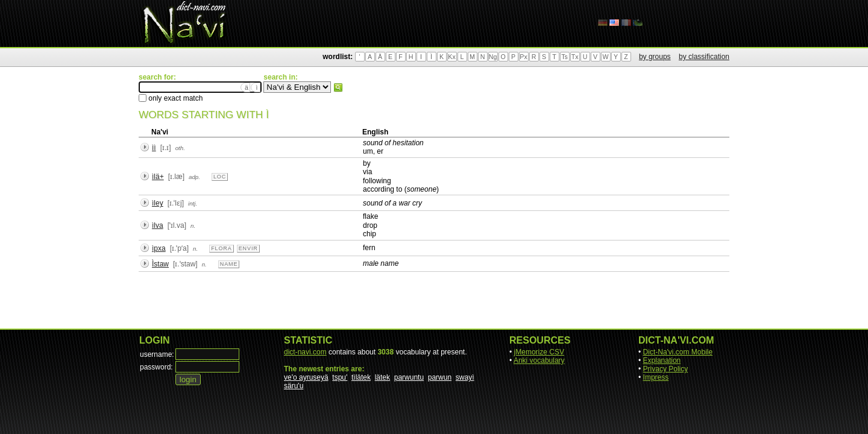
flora (222, 248)
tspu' (340, 377)
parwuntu (409, 377)
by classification (704, 57)
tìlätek (361, 377)
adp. (194, 177)
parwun (440, 377)
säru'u (294, 386)
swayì (465, 377)
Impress (656, 377)
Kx (451, 57)
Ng (493, 57)
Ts (565, 57)
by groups (655, 57)
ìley (158, 203)
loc (220, 177)
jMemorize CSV (539, 352)
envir (248, 248)
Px (523, 57)
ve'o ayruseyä (306, 377)
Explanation (662, 360)
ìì (154, 148)
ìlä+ (158, 177)
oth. (180, 148)
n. (193, 226)
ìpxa (159, 248)
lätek (382, 377)
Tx (575, 57)
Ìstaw (160, 264)
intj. (193, 203)
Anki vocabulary (539, 360)
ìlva (158, 225)
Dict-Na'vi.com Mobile (678, 352)
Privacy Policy (666, 369)
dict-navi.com (305, 352)
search (338, 87)
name (229, 264)
